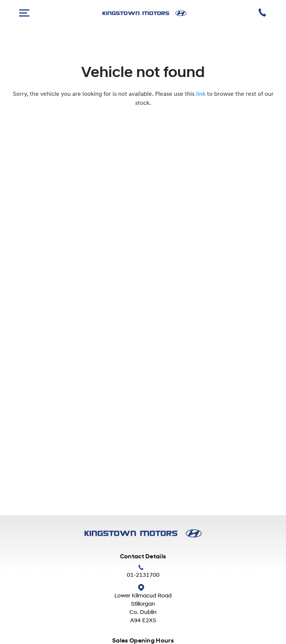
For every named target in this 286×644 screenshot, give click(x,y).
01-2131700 (143, 575)
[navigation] (24, 13)
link (201, 94)
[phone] (263, 13)
